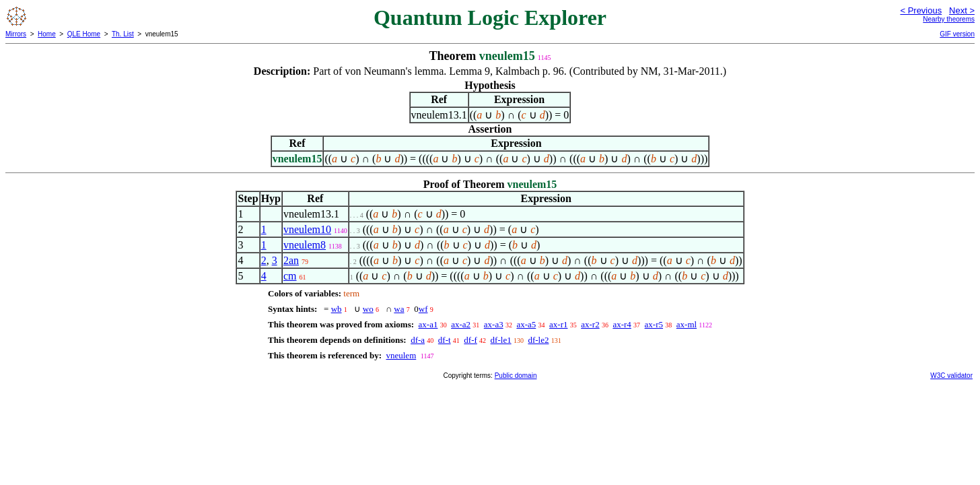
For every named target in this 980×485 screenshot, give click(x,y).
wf (423, 309)
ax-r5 (654, 324)
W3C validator (951, 376)
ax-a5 (526, 324)
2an (291, 260)
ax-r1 (558, 324)
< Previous (921, 10)
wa (399, 309)
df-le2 (538, 340)
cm (290, 276)
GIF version (957, 34)
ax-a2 (461, 324)
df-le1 (501, 340)
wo (368, 309)
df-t (445, 340)
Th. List (123, 34)
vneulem (401, 355)
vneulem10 (307, 229)
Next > (962, 10)
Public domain (516, 376)
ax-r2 (590, 324)
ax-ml (687, 324)
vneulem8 (305, 245)
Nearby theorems (949, 19)
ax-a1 (428, 324)
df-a (418, 340)
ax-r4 (622, 324)
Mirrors (16, 34)
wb (337, 309)
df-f (470, 340)
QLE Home (84, 34)
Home (47, 34)
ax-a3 (494, 324)
